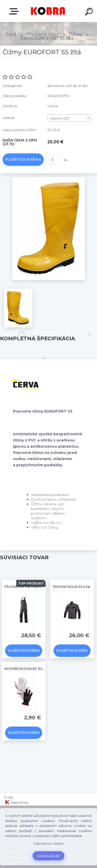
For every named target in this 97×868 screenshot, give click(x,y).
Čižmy (76, 34)
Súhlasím (49, 856)
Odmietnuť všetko (48, 844)
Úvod (10, 34)
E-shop (15, 11)
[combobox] (69, 118)
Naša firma (16, 802)
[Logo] (48, 11)
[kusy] (55, 160)
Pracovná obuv (43, 34)
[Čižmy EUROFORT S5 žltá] (48, 179)
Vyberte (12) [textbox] (59, 118)
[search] (90, 12)
